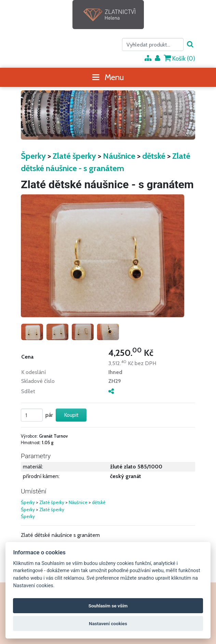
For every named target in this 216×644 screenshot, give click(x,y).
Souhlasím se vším (108, 606)
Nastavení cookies (108, 623)
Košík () (179, 58)
